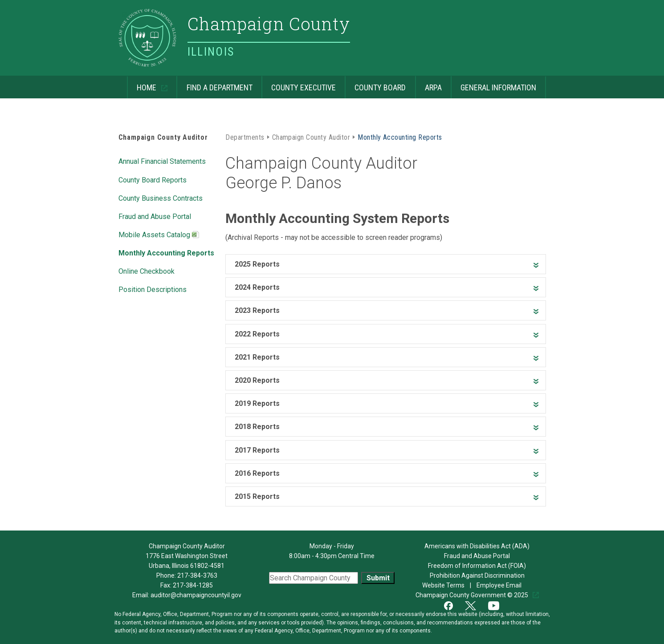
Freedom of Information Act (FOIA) (477, 566)
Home (143, 84)
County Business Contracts (161, 198)
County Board (375, 84)
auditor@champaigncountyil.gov (196, 595)
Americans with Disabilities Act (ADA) (477, 546)
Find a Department (214, 84)
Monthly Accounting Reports (166, 252)
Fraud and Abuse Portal (155, 216)
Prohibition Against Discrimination (477, 575)
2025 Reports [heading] (257, 264)
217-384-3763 (197, 575)
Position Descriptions (153, 289)
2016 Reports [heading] (257, 473)
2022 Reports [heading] (257, 334)
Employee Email (500, 585)
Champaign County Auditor (163, 137)
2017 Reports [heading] (257, 450)
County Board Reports (153, 179)
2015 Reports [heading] (257, 496)
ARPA (428, 84)
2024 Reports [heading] (257, 287)
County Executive (299, 84)
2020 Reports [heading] (257, 380)
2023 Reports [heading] (257, 310)
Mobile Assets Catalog (159, 235)
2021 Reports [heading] (257, 357)
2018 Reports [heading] (257, 427)
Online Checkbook (147, 271)
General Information (493, 84)
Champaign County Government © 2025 (473, 595)
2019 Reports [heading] (257, 403)
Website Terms (444, 585)
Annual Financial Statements (162, 161)
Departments (245, 137)
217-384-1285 (193, 585)
